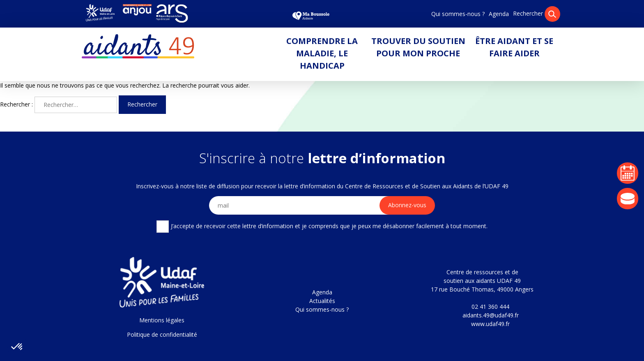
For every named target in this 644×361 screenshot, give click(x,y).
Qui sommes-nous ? (458, 14)
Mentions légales (162, 320)
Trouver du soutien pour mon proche (418, 47)
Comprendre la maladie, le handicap (322, 53)
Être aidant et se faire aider (514, 47)
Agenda (499, 14)
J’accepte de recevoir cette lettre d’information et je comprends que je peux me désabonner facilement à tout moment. (322, 227)
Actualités (322, 301)
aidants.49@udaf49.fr (491, 315)
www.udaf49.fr (490, 324)
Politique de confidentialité (162, 334)
